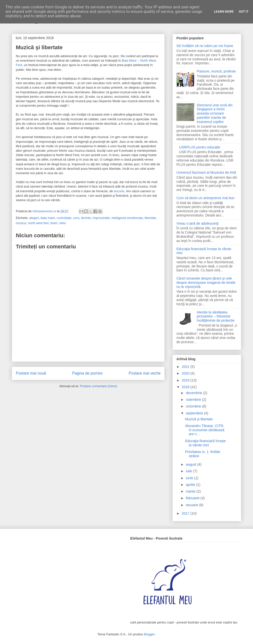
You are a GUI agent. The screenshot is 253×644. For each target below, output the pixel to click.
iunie (190, 478)
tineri (54, 223)
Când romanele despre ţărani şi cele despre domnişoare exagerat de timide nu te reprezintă (206, 283)
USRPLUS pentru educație (200, 147)
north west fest (38, 223)
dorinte (86, 218)
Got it (244, 12)
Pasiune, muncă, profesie (216, 71)
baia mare (48, 218)
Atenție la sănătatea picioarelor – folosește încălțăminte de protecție (216, 316)
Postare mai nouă (31, 373)
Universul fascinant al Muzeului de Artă (206, 172)
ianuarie (192, 505)
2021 (186, 367)
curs (76, 218)
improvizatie (101, 218)
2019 (186, 380)
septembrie (195, 413)
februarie (193, 498)
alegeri (34, 218)
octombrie (194, 406)
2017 (186, 513)
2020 (186, 373)
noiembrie (194, 400)
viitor (63, 223)
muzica (21, 223)
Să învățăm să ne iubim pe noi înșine (205, 46)
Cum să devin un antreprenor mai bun (205, 198)
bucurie (119, 191)
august (191, 464)
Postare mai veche (145, 373)
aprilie (191, 485)
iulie (189, 471)
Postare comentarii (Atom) (98, 386)
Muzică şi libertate (199, 419)
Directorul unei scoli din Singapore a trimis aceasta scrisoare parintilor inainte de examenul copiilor (215, 113)
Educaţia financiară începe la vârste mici (205, 443)
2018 (186, 387)
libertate (150, 218)
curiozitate (64, 218)
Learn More (224, 12)
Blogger (149, 634)
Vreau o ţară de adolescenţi (198, 223)
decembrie (194, 393)
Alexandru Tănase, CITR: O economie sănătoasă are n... (205, 430)
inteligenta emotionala (127, 218)
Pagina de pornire (87, 373)
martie (191, 491)
